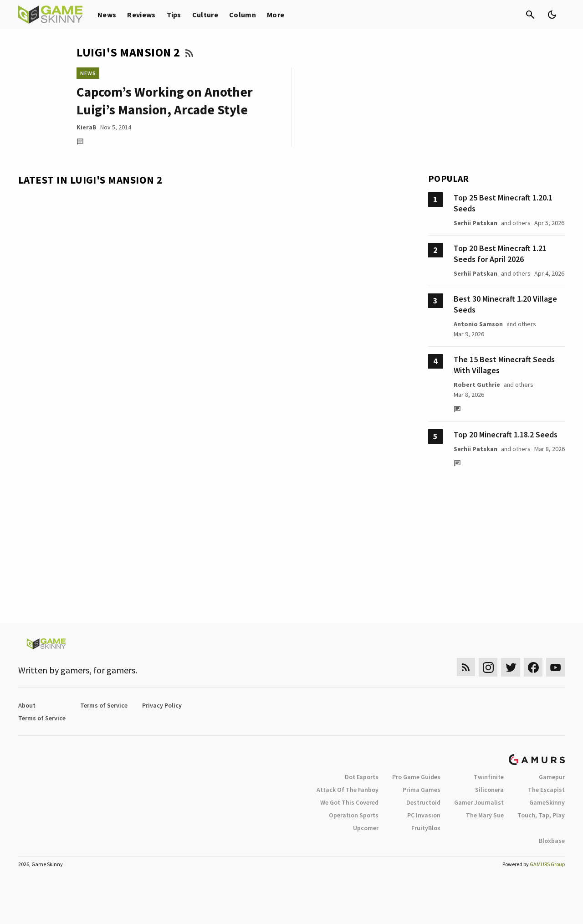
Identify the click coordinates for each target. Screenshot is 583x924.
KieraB (87, 127)
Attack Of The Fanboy (348, 790)
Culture (205, 15)
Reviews (141, 15)
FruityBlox (426, 828)
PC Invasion (424, 815)
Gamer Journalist (479, 802)
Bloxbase (552, 841)
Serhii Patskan (476, 223)
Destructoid (423, 802)
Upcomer (366, 828)
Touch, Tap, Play (541, 815)
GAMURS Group (547, 864)
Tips (174, 15)
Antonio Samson (478, 324)
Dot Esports (362, 777)
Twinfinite (489, 777)
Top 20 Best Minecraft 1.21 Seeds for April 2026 (500, 254)
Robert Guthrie (477, 385)
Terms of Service (104, 705)
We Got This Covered (349, 802)
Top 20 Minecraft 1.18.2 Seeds (506, 434)
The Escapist (546, 790)
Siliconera (489, 790)
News (107, 15)
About (27, 705)
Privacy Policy (162, 705)
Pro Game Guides (416, 777)
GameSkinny (547, 802)
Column (243, 15)
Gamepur (552, 777)
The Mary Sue (485, 815)
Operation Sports (354, 815)
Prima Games (422, 790)
